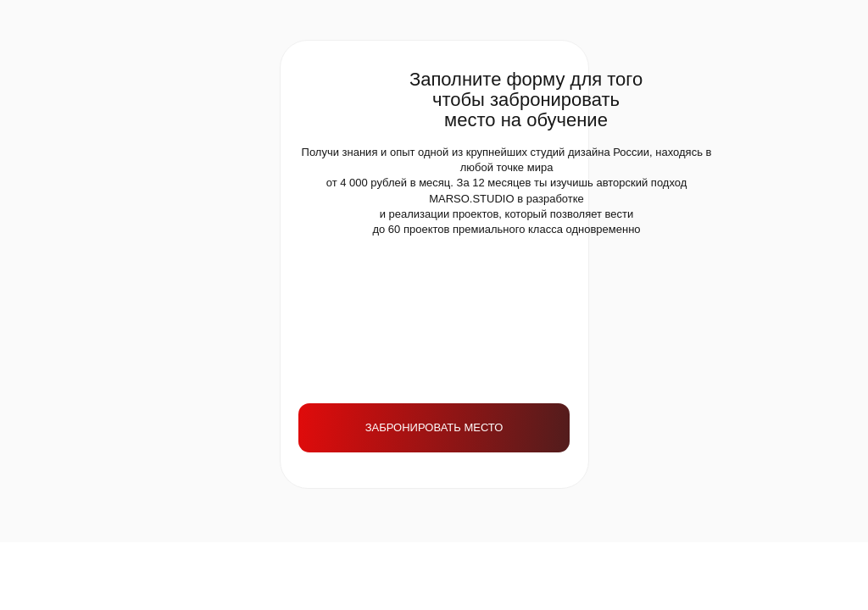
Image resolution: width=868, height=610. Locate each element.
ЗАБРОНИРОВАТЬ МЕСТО (434, 427)
